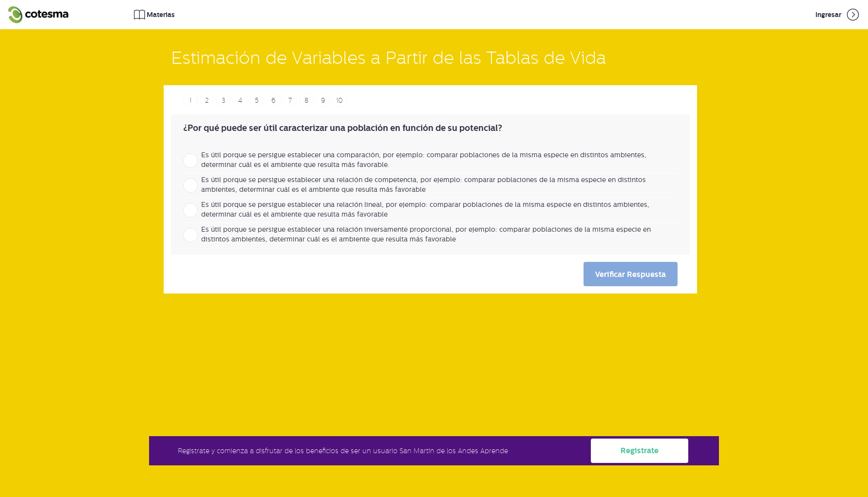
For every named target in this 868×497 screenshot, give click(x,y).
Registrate (640, 451)
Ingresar (838, 15)
